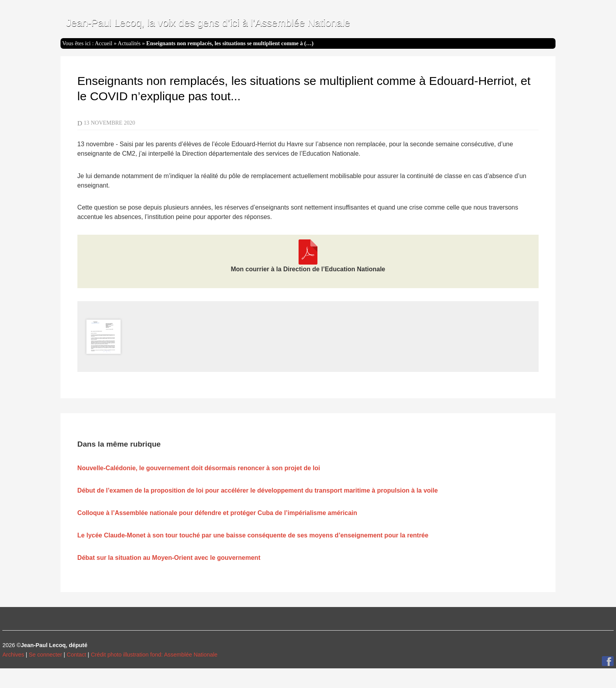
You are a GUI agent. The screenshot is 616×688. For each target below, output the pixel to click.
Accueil (104, 43)
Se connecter (45, 655)
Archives (13, 655)
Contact (77, 655)
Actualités (129, 43)
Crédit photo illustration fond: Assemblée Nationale (154, 655)
